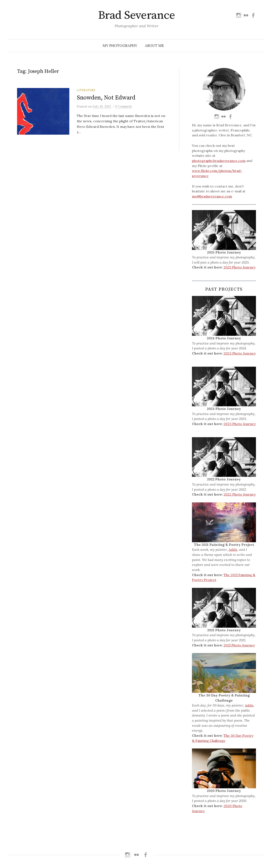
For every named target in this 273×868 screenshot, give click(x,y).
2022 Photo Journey (240, 494)
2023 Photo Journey (240, 353)
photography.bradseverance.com (219, 161)
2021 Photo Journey (239, 645)
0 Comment (123, 106)
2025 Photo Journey (240, 267)
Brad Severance (136, 15)
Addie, (233, 549)
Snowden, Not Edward (106, 98)
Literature (86, 90)
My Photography (120, 46)
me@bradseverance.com (212, 196)
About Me (154, 46)
